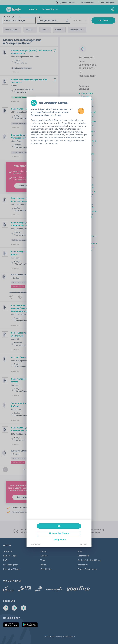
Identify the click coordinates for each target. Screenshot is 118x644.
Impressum (83, 544)
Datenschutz (35, 544)
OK (59, 526)
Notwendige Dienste (59, 533)
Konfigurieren (59, 539)
